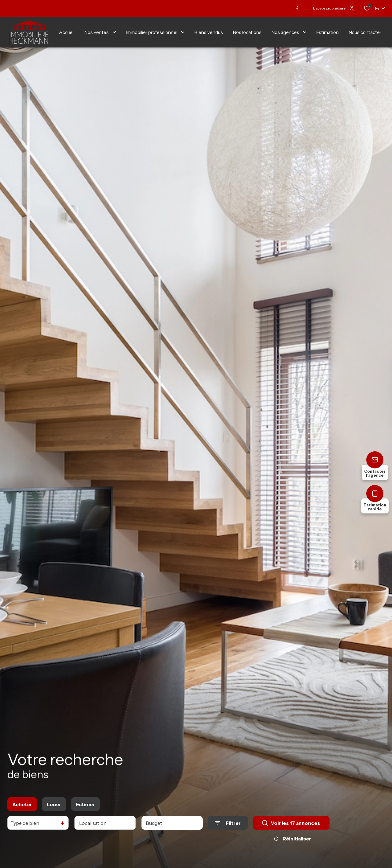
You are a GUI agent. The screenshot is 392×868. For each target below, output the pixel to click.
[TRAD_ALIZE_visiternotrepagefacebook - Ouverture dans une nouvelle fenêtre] (297, 8)
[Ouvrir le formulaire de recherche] (228, 825)
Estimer (85, 806)
